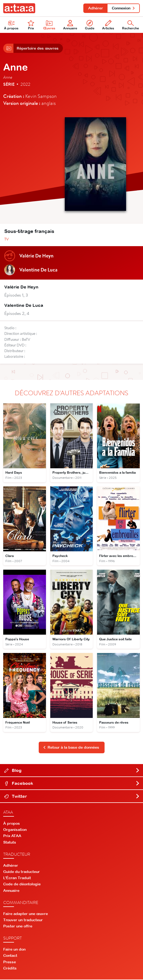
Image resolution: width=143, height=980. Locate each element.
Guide (90, 25)
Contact (10, 956)
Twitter (72, 797)
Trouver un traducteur (23, 920)
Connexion (124, 8)
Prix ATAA (12, 836)
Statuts (10, 843)
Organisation (15, 830)
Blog (72, 771)
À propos (11, 25)
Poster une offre (18, 927)
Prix (31, 25)
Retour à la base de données (71, 748)
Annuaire (70, 25)
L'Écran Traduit (17, 878)
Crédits (10, 969)
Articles (108, 25)
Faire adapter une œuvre (26, 914)
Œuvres (49, 25)
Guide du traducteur (22, 872)
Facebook (72, 784)
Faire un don (14, 950)
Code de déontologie (22, 885)
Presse (10, 962)
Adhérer (95, 8)
